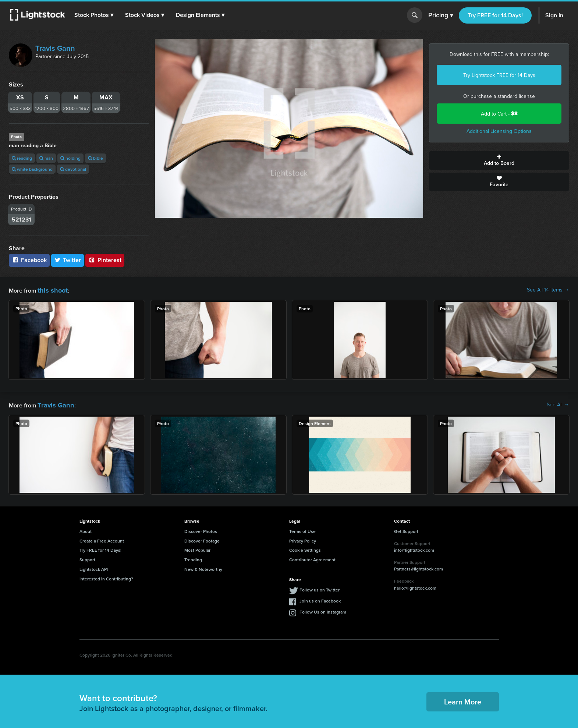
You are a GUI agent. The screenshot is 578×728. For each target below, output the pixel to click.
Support (87, 557)
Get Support (406, 529)
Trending (193, 557)
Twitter (68, 260)
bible (95, 158)
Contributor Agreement (312, 557)
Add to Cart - (499, 114)
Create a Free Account (102, 539)
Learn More (463, 699)
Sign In (554, 15)
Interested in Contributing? (106, 577)
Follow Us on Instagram (323, 610)
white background (32, 169)
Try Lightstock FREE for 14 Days (499, 75)
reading (22, 158)
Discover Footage (202, 539)
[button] (95, 15)
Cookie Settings (305, 548)
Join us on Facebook (320, 599)
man (46, 158)
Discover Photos (201, 529)
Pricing (441, 15)
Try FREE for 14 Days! (495, 15)
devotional (73, 169)
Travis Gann (55, 48)
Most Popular (197, 548)
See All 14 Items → (548, 290)
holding (70, 158)
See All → (558, 403)
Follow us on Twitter (320, 588)
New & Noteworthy (203, 567)
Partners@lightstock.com (419, 567)
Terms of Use (302, 529)
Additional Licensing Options (499, 131)
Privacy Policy (303, 539)
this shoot (50, 289)
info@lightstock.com (414, 548)
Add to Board (499, 160)
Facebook (29, 260)
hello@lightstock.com (415, 586)
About (86, 529)
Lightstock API (94, 567)
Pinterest (105, 260)
